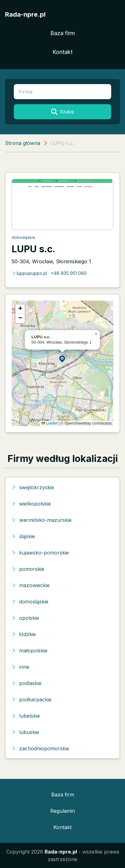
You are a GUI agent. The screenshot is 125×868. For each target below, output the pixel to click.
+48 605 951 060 (69, 273)
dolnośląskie (23, 237)
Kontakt (63, 52)
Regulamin (63, 811)
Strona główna (23, 143)
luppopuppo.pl (29, 273)
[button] (63, 359)
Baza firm (63, 33)
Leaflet (49, 423)
